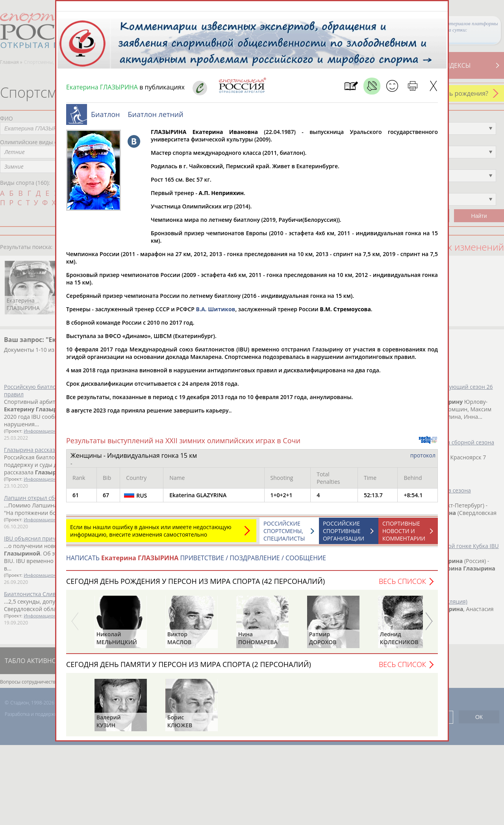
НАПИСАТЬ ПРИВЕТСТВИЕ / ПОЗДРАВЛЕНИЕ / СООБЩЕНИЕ (196, 562)
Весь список (402, 585)
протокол (423, 459)
